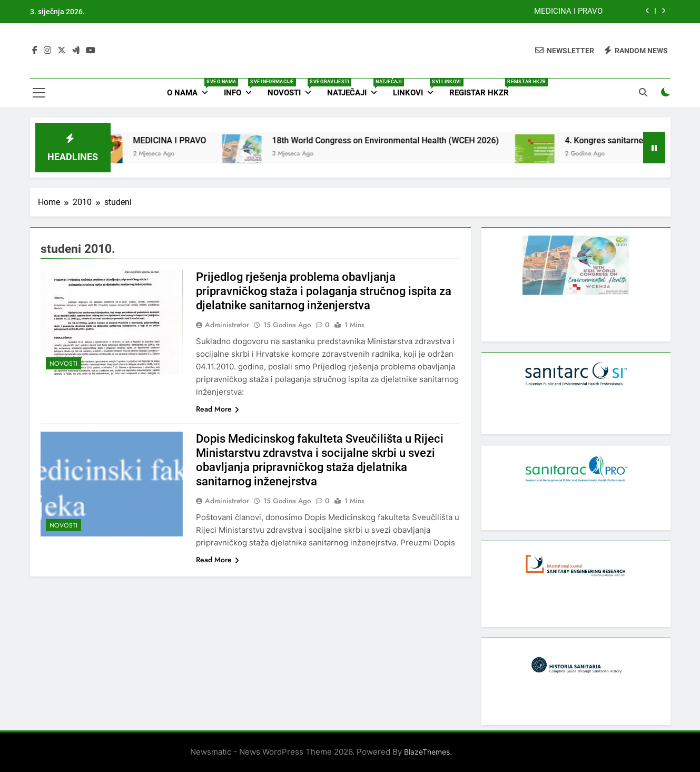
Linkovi (417, 88)
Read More (218, 409)
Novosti (293, 88)
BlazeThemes (427, 752)
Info (242, 88)
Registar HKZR (483, 88)
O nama (191, 88)
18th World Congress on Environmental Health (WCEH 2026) (397, 140)
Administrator (227, 325)
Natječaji (356, 88)
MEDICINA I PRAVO (568, 12)
